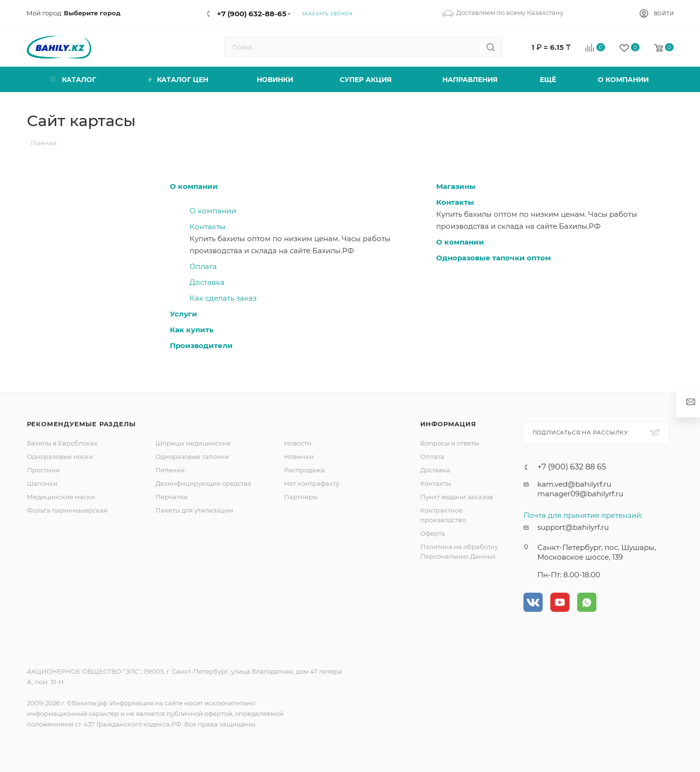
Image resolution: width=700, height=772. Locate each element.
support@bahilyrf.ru (573, 527)
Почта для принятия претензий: (583, 515)
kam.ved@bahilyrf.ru (574, 484)
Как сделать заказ (223, 298)
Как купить (192, 330)
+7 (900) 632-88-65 (252, 14)
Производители (201, 345)
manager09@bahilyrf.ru (580, 494)
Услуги (184, 314)
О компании (194, 186)
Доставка (207, 282)
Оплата (203, 266)
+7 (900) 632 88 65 (572, 467)
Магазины (456, 186)
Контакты (208, 227)
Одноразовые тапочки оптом (493, 258)
